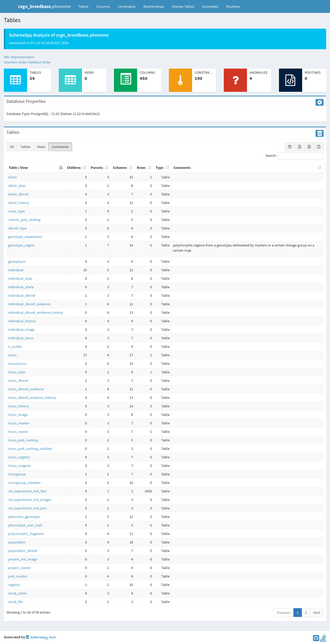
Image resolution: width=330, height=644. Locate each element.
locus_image (18, 415)
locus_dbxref (18, 381)
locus (12, 355)
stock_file (16, 602)
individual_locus (21, 338)
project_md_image (23, 559)
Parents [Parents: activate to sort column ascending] (97, 168)
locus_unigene (19, 466)
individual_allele (21, 287)
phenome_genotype (24, 517)
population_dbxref (23, 551)
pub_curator (18, 576)
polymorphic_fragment (26, 534)
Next (317, 613)
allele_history (19, 203)
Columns (103, 6)
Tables (85, 6)
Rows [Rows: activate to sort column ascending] (141, 168)
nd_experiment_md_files (27, 491)
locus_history (19, 406)
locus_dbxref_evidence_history (32, 398)
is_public (15, 346)
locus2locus (17, 364)
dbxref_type (18, 228)
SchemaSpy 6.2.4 (41, 637)
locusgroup (17, 474)
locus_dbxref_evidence (26, 389)
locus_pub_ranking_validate (30, 449)
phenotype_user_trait (25, 525)
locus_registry (19, 457)
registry (14, 585)
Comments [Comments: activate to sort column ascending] (182, 168)
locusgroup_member (24, 483)
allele (13, 177)
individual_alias (20, 278)
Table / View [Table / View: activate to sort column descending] (18, 168)
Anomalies (210, 6)
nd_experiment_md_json (28, 508)
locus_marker (19, 423)
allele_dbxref (18, 194)
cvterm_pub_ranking (24, 220)
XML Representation (19, 57)
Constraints (127, 6)
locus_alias (17, 372)
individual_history (22, 321)
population (17, 542)
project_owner (19, 568)
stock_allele (18, 593)
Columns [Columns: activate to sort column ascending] (120, 168)
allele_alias (17, 186)
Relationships (154, 6)
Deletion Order (39, 62)
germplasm (17, 261)
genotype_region (21, 245)
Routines (233, 6)
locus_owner (18, 432)
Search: (295, 156)
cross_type (17, 211)
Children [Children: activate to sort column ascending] (74, 168)
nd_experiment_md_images (30, 500)
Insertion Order (16, 62)
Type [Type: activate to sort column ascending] (160, 168)
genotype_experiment (25, 237)
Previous (284, 613)
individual (16, 270)
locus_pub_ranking (23, 440)
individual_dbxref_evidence (29, 304)
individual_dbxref (22, 295)
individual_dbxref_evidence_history (36, 312)
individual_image (21, 329)
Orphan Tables (183, 6)
